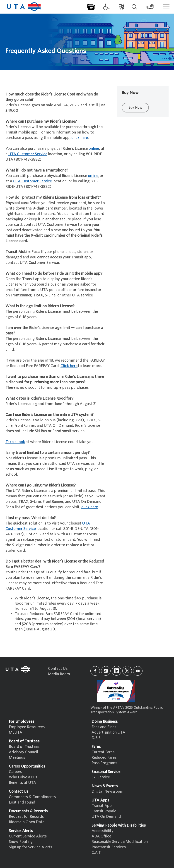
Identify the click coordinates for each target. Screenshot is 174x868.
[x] (127, 671)
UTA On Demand (106, 817)
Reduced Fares (104, 757)
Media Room (59, 674)
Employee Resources (27, 727)
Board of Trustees (24, 747)
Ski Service (101, 777)
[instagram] (106, 671)
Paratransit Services (109, 847)
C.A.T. (97, 852)
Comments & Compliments (32, 797)
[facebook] (95, 671)
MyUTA (16, 732)
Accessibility (103, 831)
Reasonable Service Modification (120, 842)
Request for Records (26, 817)
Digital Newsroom (108, 791)
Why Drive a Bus (23, 777)
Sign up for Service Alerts (30, 847)
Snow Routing (21, 842)
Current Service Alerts (28, 836)
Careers (15, 772)
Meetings (17, 757)
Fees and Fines (104, 727)
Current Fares (103, 752)
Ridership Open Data (27, 822)
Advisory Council (23, 752)
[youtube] (138, 671)
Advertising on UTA (108, 732)
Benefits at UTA (22, 783)
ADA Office (101, 836)
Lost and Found (22, 802)
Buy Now (135, 107)
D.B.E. (96, 738)
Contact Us (58, 669)
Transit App (102, 806)
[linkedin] (116, 671)
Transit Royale (104, 811)
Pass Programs (104, 763)
